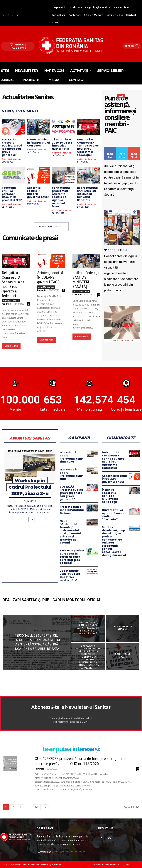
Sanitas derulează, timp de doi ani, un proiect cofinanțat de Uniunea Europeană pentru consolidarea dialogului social (114, 541)
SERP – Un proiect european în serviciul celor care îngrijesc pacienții (72, 557)
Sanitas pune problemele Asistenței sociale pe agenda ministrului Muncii (61, 197)
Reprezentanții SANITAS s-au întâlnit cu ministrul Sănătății (88, 194)
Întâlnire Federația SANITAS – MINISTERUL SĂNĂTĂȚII (86, 279)
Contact (126, 865)
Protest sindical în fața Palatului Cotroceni (38, 143)
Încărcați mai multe (51, 226)
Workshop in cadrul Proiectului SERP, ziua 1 (72, 474)
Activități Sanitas (11, 159)
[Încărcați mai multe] (26, 520)
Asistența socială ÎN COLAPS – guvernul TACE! (38, 192)
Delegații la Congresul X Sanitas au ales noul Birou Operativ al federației (88, 147)
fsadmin (6, 304)
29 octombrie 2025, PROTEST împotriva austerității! (62, 144)
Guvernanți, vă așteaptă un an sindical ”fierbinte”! (113, 515)
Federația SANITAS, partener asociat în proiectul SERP (12, 194)
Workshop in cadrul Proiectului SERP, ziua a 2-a (30, 487)
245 (37, 807)
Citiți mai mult (11, 346)
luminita (40, 769)
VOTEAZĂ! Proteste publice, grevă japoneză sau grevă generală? (12, 147)
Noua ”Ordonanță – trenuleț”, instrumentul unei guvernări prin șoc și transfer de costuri (70, 532)
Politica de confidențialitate (107, 865)
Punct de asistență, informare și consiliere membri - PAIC (120, 114)
